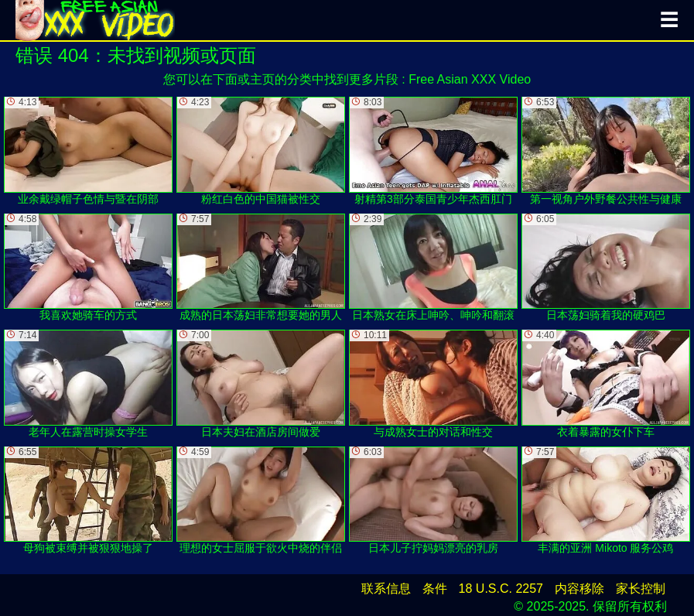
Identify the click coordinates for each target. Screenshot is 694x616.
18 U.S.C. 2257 (501, 589)
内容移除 (579, 589)
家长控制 (641, 589)
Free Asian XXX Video (470, 79)
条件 (435, 589)
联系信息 (386, 589)
